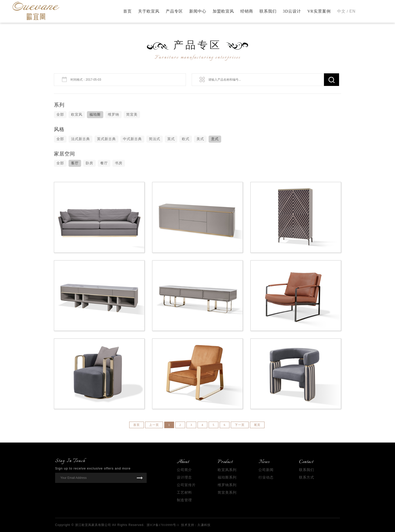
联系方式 (307, 477)
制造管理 (184, 500)
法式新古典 (80, 139)
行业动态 (266, 477)
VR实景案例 (319, 11)
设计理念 (184, 477)
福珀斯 (95, 115)
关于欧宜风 (149, 11)
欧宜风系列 (227, 470)
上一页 (154, 425)
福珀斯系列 (227, 477)
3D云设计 (292, 11)
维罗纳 (113, 115)
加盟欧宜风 (223, 11)
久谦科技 (204, 525)
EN (352, 11)
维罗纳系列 (227, 485)
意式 (215, 139)
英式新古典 (106, 139)
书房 (119, 163)
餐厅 (104, 163)
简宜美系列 (227, 493)
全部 (60, 115)
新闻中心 (198, 11)
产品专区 (174, 11)
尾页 (257, 425)
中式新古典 (132, 139)
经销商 (247, 11)
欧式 (186, 139)
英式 (171, 139)
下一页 (240, 425)
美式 (200, 139)
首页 (127, 11)
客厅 (75, 163)
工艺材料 (184, 493)
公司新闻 (266, 470)
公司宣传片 (186, 485)
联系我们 (268, 11)
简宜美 (132, 115)
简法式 (155, 139)
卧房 (89, 163)
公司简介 (184, 470)
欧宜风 (77, 115)
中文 (341, 11)
